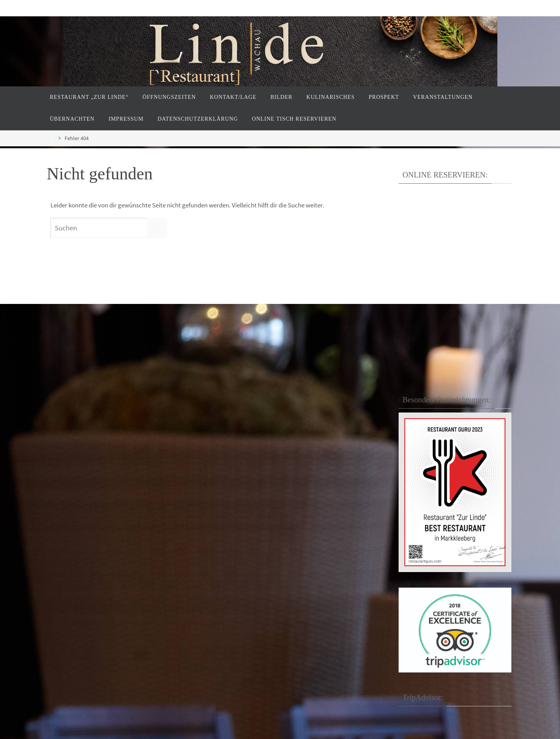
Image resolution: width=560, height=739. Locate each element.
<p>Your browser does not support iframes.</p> (452, 265)
